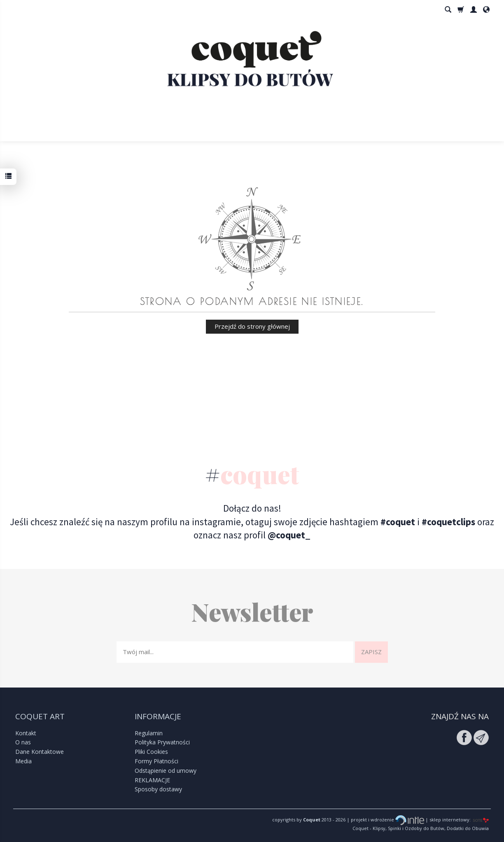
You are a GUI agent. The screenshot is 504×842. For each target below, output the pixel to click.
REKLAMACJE (152, 780)
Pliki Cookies (151, 752)
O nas (23, 742)
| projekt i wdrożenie (385, 820)
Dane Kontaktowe (40, 752)
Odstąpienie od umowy (166, 771)
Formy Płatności (156, 761)
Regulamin (149, 733)
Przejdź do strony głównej (252, 326)
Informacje (158, 717)
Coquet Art (40, 717)
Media (23, 761)
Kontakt (26, 733)
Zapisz (371, 652)
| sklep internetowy (447, 820)
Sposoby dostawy (158, 789)
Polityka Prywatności (162, 742)
